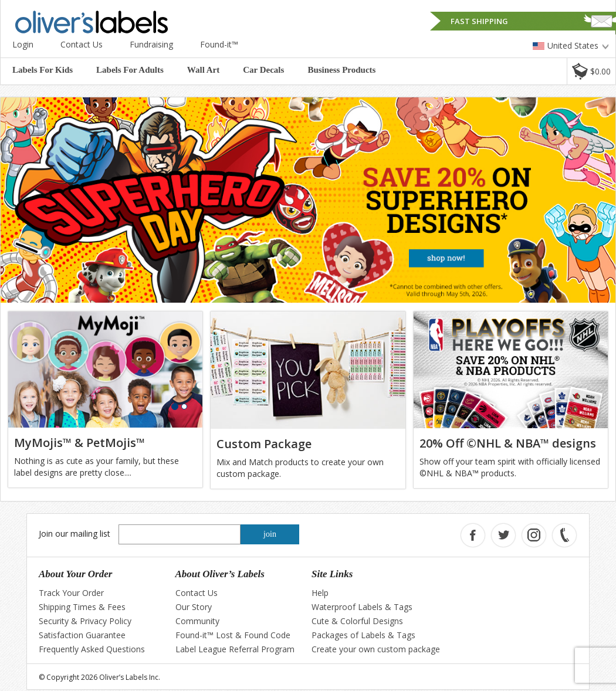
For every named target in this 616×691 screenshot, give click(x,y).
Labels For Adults (130, 70)
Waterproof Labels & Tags (362, 607)
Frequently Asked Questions (92, 649)
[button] (591, 71)
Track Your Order (71, 593)
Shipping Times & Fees (82, 607)
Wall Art (203, 70)
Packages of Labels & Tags (363, 635)
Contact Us (82, 44)
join (270, 534)
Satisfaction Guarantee (82, 635)
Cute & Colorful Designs (357, 621)
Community (197, 621)
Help (320, 593)
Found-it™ (219, 44)
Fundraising (151, 44)
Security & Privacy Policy (85, 621)
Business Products (341, 70)
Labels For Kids (43, 70)
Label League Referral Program (235, 649)
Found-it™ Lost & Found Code (233, 635)
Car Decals (263, 70)
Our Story (194, 607)
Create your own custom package (376, 649)
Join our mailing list (75, 534)
